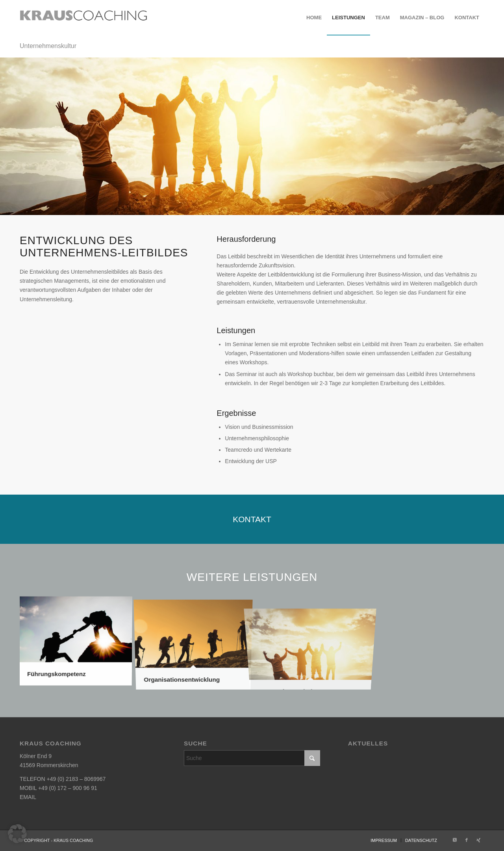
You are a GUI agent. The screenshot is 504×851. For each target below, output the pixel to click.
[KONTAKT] (252, 519)
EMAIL (28, 797)
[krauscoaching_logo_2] (83, 18)
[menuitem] (314, 18)
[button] (17, 834)
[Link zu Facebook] (467, 840)
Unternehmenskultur (48, 46)
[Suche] (252, 758)
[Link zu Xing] (478, 840)
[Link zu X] (455, 840)
